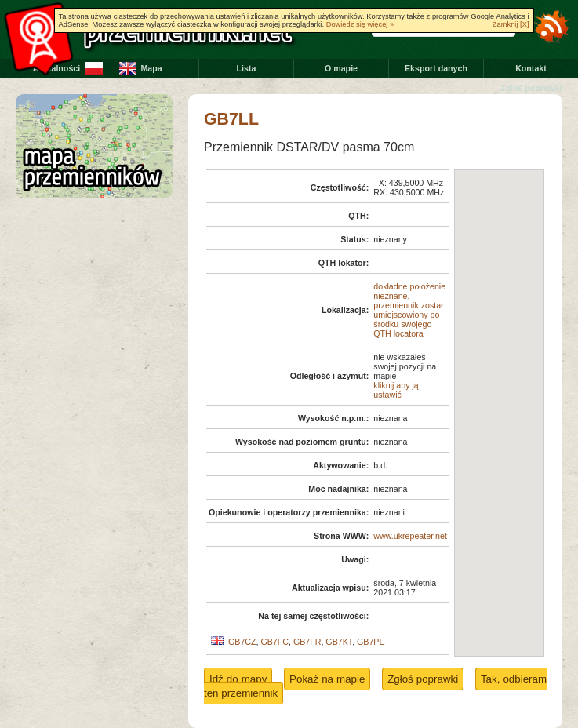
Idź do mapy (238, 679)
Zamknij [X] (511, 24)
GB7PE (371, 642)
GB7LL (231, 119)
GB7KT (339, 642)
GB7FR (307, 642)
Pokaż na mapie (327, 679)
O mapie (341, 68)
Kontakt (531, 68)
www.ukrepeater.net (410, 536)
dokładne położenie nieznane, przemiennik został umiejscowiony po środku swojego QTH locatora (409, 310)
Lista (247, 68)
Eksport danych (436, 68)
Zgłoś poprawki (531, 88)
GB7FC (274, 642)
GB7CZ (242, 642)
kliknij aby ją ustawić (396, 390)
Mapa (151, 68)
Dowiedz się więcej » (360, 24)
